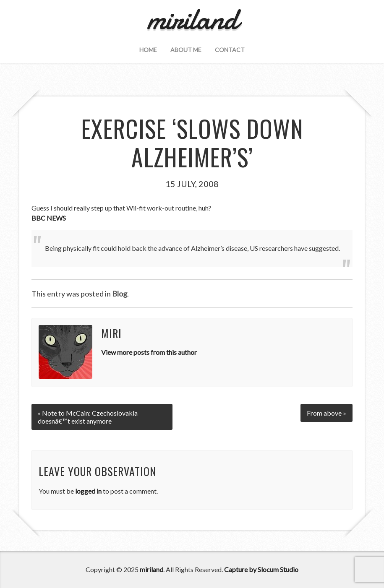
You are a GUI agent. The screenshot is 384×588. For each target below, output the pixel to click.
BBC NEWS (49, 218)
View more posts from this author (149, 352)
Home (148, 50)
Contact (230, 50)
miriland (152, 569)
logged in (88, 491)
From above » (327, 413)
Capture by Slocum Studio (261, 569)
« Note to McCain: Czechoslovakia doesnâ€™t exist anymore (88, 417)
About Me (186, 50)
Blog (120, 294)
